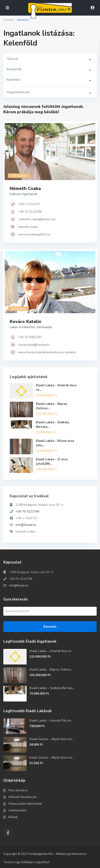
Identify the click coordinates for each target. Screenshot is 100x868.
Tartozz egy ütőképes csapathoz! (26, 862)
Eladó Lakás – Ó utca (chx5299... (52, 462)
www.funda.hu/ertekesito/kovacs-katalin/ (47, 352)
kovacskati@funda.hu (34, 345)
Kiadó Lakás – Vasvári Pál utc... (52, 721)
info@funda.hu (26, 525)
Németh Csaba (25, 188)
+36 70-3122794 (30, 212)
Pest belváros (18, 790)
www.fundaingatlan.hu (34, 234)
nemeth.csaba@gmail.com (37, 219)
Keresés (50, 627)
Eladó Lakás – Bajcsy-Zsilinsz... (51, 670)
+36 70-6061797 (30, 337)
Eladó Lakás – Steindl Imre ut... (51, 651)
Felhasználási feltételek (25, 804)
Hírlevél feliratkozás (23, 797)
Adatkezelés (17, 810)
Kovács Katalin (25, 322)
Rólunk (13, 817)
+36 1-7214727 (29, 204)
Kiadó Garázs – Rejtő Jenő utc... (52, 739)
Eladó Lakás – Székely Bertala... (52, 688)
